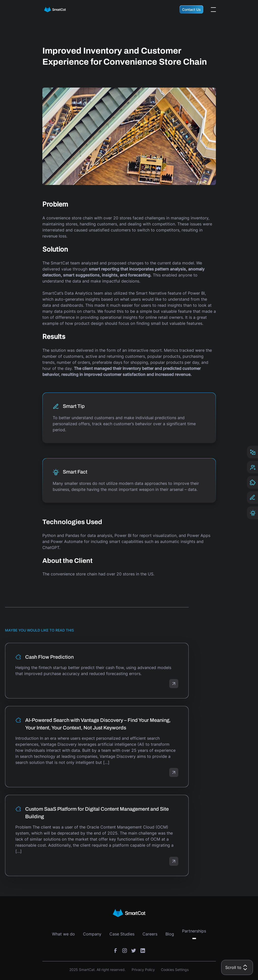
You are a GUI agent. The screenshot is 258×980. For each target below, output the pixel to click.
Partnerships (194, 931)
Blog (170, 934)
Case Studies (122, 934)
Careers (150, 934)
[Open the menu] (213, 10)
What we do (63, 934)
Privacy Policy (143, 970)
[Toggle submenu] (194, 938)
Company (92, 934)
